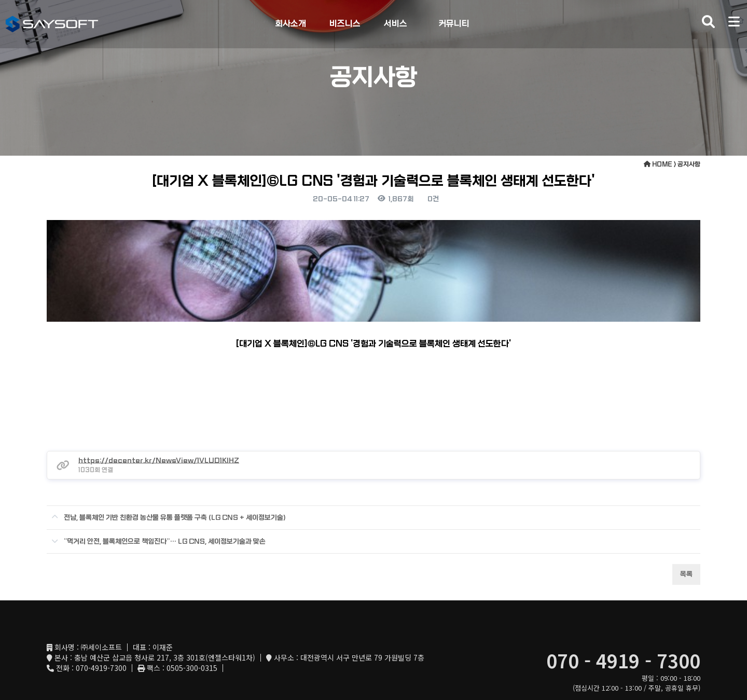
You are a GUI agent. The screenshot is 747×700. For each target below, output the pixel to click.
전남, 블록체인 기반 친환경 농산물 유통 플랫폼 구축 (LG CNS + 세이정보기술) (166, 479)
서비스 (396, 24)
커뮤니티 (454, 24)
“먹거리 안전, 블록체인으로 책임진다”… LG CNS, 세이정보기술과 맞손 (156, 503)
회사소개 (290, 24)
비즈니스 (345, 24)
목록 (686, 540)
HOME (658, 164)
